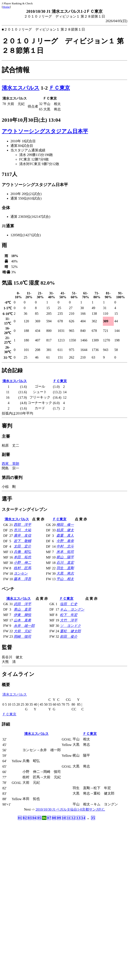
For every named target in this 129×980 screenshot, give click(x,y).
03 (30, 818)
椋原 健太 (65, 530)
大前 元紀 (22, 631)
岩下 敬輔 (22, 541)
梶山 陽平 (65, 557)
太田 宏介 (22, 546)
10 (64, 818)
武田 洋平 (22, 604)
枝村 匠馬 (22, 568)
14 (83, 818)
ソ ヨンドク (70, 626)
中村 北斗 (65, 546)
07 (49, 818)
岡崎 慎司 (22, 637)
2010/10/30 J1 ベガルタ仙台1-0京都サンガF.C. (70, 809)
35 (93, 818)
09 (59, 818)
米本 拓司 (65, 552)
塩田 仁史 (69, 604)
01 (20, 818)
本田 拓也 (22, 557)
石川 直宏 (65, 563)
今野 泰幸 (65, 541)
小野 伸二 (22, 563)
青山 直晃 (22, 609)
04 (34, 818)
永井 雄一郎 (24, 626)
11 (69, 818)
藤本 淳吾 (22, 579)
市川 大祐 (22, 530)
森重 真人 (65, 535)
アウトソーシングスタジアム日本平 (45, 131)
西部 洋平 (22, 525)
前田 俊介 (69, 637)
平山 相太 (65, 579)
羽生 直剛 (65, 568)
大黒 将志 (65, 573)
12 (73, 818)
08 (54, 818)
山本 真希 (22, 620)
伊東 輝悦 (22, 615)
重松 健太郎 (70, 631)
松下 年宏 (69, 615)
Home (6, 7)
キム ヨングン (72, 609)
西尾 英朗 (10, 464)
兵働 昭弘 (22, 552)
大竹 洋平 (69, 620)
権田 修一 (65, 525)
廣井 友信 (22, 535)
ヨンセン (21, 573)
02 (25, 818)
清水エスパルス (21, 88)
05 (39, 818)
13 (78, 818)
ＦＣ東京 (59, 88)
